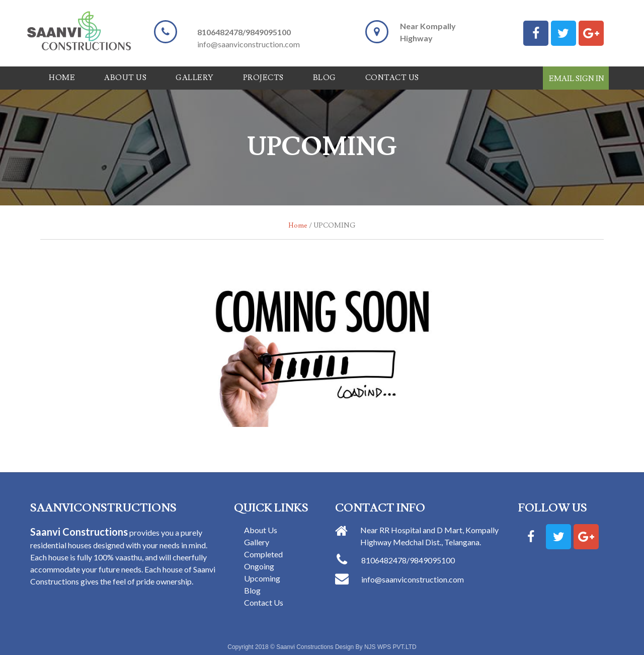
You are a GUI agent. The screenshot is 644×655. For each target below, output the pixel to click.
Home (62, 78)
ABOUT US (125, 78)
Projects (263, 78)
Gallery (195, 78)
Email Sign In (577, 79)
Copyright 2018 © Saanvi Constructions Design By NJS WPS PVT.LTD (322, 647)
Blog (325, 78)
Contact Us (392, 78)
